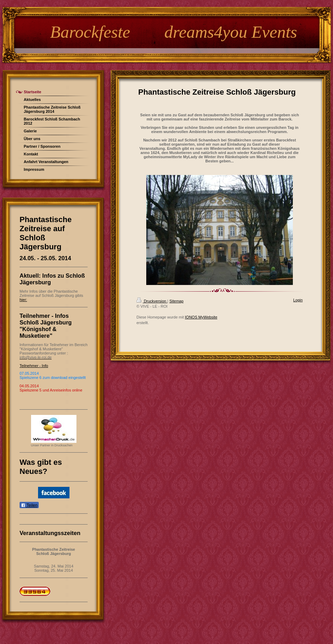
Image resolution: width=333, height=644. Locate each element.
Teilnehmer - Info (34, 366)
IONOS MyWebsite (201, 317)
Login (298, 300)
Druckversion (152, 301)
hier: (23, 300)
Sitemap (176, 301)
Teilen (29, 505)
